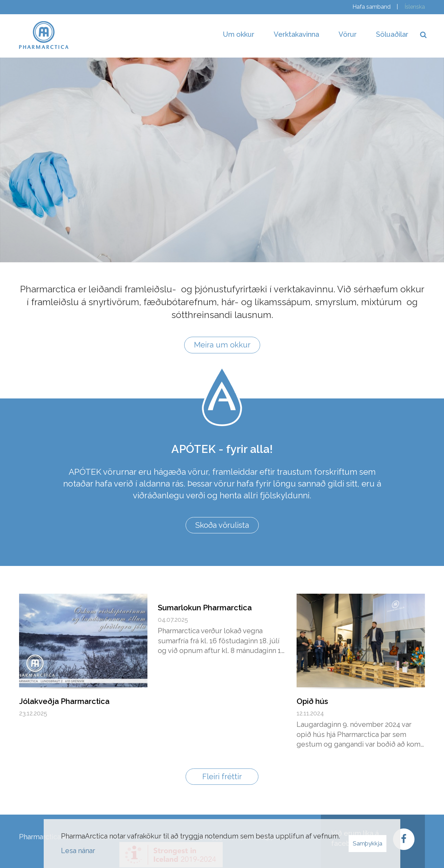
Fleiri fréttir (222, 776)
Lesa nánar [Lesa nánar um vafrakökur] (78, 851)
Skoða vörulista (222, 525)
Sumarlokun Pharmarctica (205, 608)
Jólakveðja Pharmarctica (64, 701)
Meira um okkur (222, 345)
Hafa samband (372, 7)
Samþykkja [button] (368, 843)
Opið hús (312, 701)
